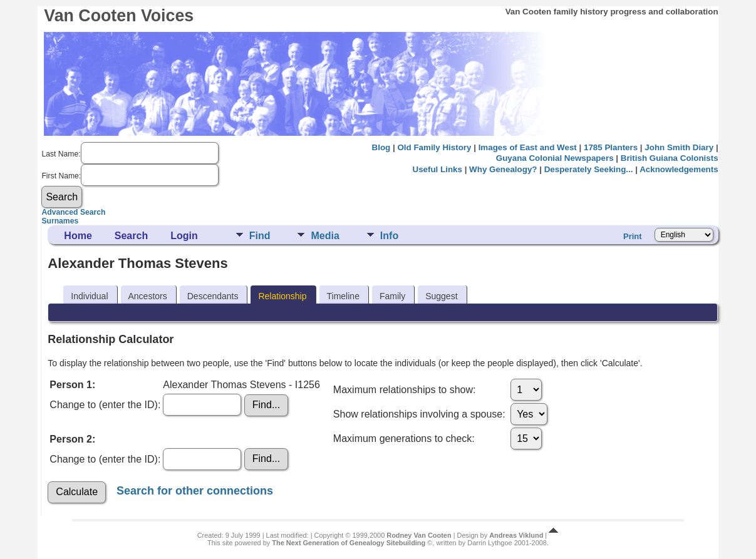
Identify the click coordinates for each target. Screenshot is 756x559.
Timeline (343, 296)
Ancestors (148, 296)
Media (325, 236)
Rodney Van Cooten (419, 535)
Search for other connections (195, 491)
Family (392, 296)
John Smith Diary (679, 147)
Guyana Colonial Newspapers (555, 158)
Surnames (60, 221)
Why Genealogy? (503, 169)
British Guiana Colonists (670, 158)
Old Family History (434, 147)
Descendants (213, 296)
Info (389, 236)
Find (260, 236)
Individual (89, 296)
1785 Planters (611, 147)
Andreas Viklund (516, 535)
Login (184, 236)
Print (633, 236)
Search (131, 236)
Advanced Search (73, 212)
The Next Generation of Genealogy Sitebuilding (349, 543)
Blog (381, 147)
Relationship (282, 296)
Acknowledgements (679, 169)
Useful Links (438, 169)
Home (78, 236)
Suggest (441, 296)
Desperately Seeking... (589, 169)
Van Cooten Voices (119, 16)
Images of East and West (528, 147)
